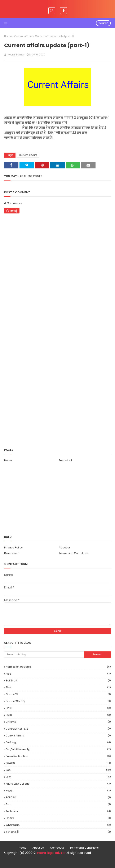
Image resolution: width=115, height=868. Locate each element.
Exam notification (58, 756)
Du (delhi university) (58, 749)
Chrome (58, 722)
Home (8, 36)
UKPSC (58, 818)
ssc (58, 804)
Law (58, 777)
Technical (65, 460)
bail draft (58, 680)
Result (58, 791)
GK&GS (58, 763)
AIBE (58, 674)
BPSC (58, 708)
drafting (58, 742)
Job (58, 770)
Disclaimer (11, 553)
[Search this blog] (44, 655)
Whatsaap (58, 825)
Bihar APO (58, 694)
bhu (58, 687)
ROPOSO (58, 797)
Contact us (57, 848)
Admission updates (58, 667)
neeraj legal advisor (51, 853)
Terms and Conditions (74, 553)
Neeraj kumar (16, 55)
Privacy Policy (13, 548)
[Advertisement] (57, 346)
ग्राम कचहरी (58, 832)
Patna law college (58, 784)
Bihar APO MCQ (58, 701)
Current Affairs (23, 36)
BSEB (58, 715)
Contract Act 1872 (58, 729)
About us (65, 548)
